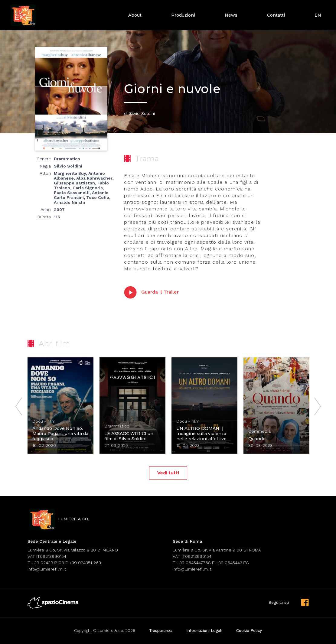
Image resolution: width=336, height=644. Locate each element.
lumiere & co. (58, 519)
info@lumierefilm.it (47, 569)
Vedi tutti (168, 473)
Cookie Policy (249, 631)
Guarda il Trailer (151, 292)
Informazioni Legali (204, 631)
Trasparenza (161, 631)
